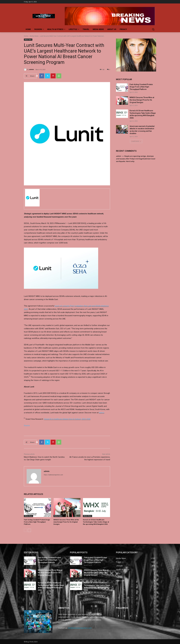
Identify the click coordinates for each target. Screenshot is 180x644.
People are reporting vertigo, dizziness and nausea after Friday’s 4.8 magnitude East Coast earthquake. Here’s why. (136, 159)
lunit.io (102, 413)
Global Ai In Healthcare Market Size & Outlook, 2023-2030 (67, 419)
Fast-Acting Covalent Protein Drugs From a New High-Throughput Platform (37, 522)
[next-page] (29, 530)
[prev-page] (25, 530)
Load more (136, 141)
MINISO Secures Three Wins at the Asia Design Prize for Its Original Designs (66, 522)
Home (26, 36)
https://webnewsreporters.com (53, 475)
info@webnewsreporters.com (80, 628)
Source (27, 426)
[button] (153, 29)
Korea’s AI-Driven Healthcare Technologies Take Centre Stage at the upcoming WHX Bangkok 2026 (96, 522)
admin (32, 69)
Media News (34, 36)
